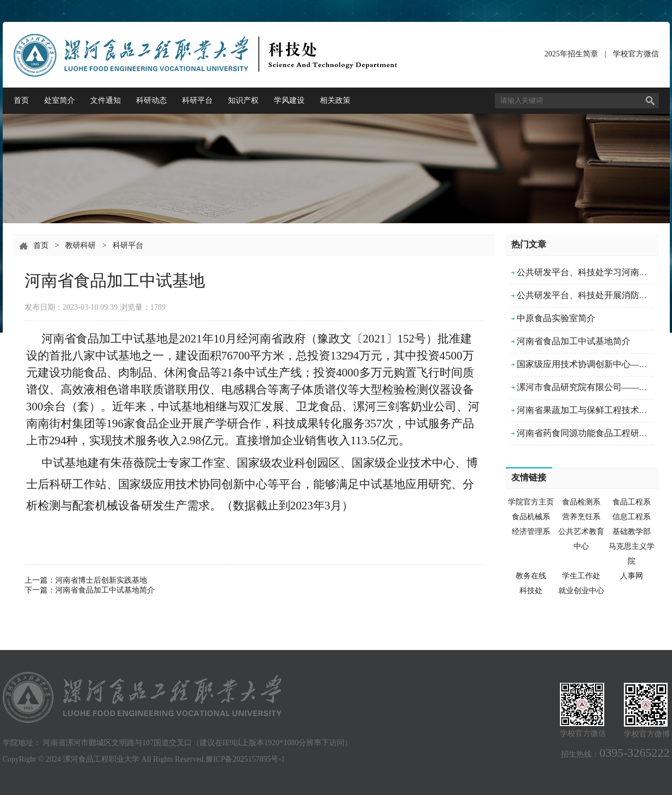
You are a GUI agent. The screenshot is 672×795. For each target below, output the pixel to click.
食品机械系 (531, 517)
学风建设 (289, 100)
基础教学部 (632, 532)
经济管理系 (531, 532)
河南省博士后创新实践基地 (101, 580)
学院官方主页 (531, 502)
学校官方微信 (636, 56)
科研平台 (197, 100)
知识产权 (243, 100)
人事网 (632, 576)
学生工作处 (581, 576)
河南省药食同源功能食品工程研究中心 (591, 433)
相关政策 (335, 100)
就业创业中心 (581, 591)
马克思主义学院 (632, 554)
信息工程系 (632, 517)
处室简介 (60, 100)
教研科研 (80, 245)
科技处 (531, 591)
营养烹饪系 (581, 517)
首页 (21, 100)
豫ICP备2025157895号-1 (245, 759)
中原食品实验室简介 (556, 318)
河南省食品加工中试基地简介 (105, 590)
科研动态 (151, 100)
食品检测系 (581, 502)
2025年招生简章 (571, 54)
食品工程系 (632, 502)
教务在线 (531, 576)
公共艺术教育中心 (581, 539)
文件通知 (106, 100)
